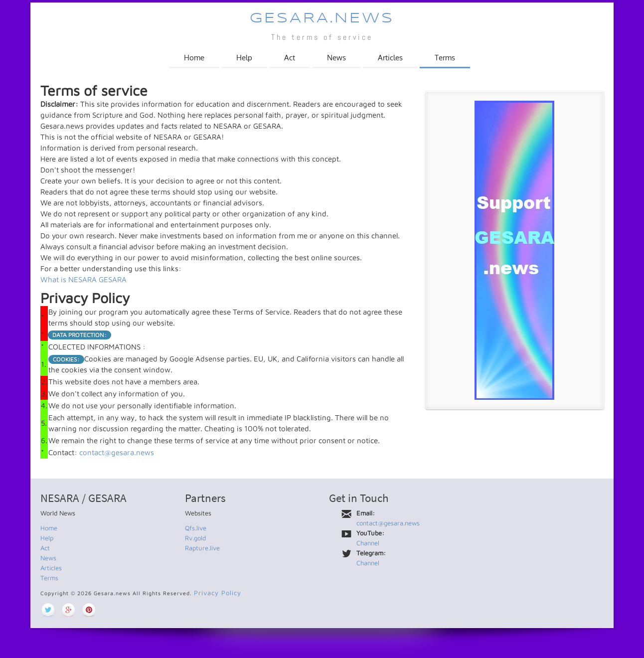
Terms (445, 58)
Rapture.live (202, 548)
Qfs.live (196, 528)
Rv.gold (195, 538)
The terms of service (322, 37)
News (336, 58)
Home (194, 58)
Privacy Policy (218, 593)
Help (244, 58)
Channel (368, 543)
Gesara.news (322, 19)
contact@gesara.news (117, 452)
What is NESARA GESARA (83, 279)
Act (290, 58)
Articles (390, 58)
